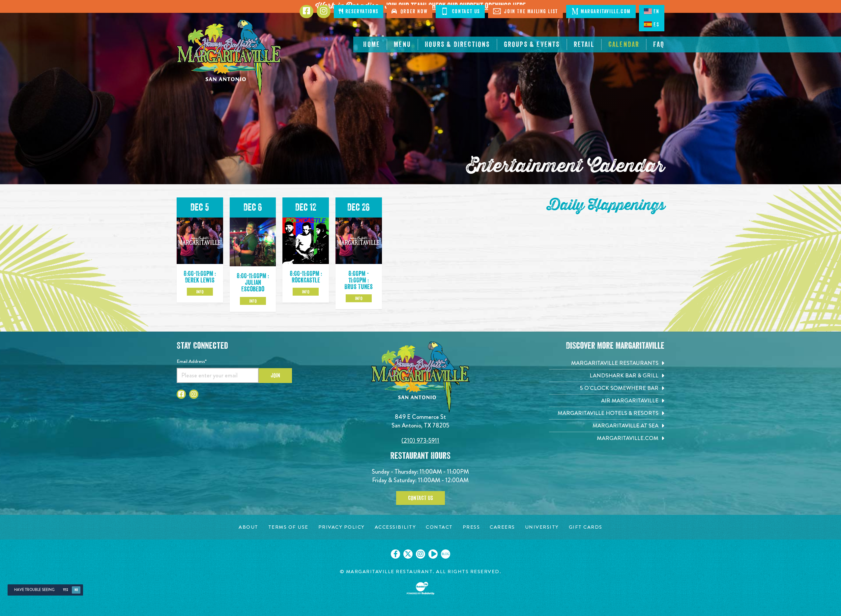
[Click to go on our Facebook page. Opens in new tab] (395, 554)
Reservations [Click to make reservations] (359, 11)
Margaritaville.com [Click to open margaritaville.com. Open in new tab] (601, 11)
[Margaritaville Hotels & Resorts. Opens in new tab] (607, 413)
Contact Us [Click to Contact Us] (460, 11)
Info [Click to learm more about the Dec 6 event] (253, 301)
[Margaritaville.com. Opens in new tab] (607, 438)
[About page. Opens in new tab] (248, 527)
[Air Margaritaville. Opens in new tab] (607, 401)
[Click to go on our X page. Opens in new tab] (408, 554)
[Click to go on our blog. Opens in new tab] (446, 554)
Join (275, 375)
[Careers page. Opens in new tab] (502, 527)
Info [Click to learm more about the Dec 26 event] (359, 298)
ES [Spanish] (652, 24)
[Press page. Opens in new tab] (471, 527)
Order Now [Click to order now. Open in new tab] (409, 11)
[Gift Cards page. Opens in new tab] (586, 527)
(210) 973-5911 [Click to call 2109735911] (420, 440)
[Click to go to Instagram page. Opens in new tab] (324, 12)
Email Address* (192, 361)
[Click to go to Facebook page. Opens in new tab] (306, 12)
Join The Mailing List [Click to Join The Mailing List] (525, 11)
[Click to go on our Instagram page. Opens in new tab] (420, 554)
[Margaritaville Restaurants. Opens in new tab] (607, 363)
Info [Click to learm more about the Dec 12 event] (306, 292)
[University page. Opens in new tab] (542, 527)
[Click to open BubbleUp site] (420, 588)
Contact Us (420, 498)
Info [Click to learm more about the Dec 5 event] (200, 292)
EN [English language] (652, 11)
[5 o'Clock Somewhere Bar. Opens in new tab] (607, 388)
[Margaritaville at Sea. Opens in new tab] (607, 426)
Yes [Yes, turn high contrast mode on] (65, 590)
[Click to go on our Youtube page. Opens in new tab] (433, 554)
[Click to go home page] (229, 58)
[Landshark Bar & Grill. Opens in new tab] (607, 376)
